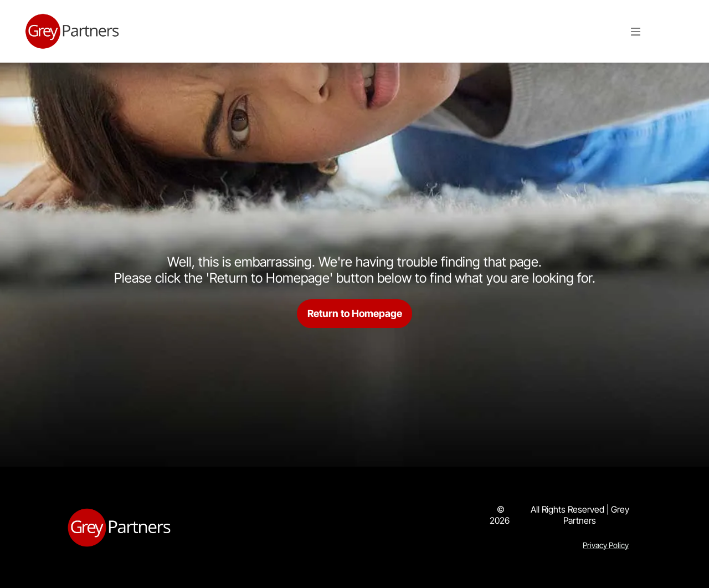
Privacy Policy (606, 545)
